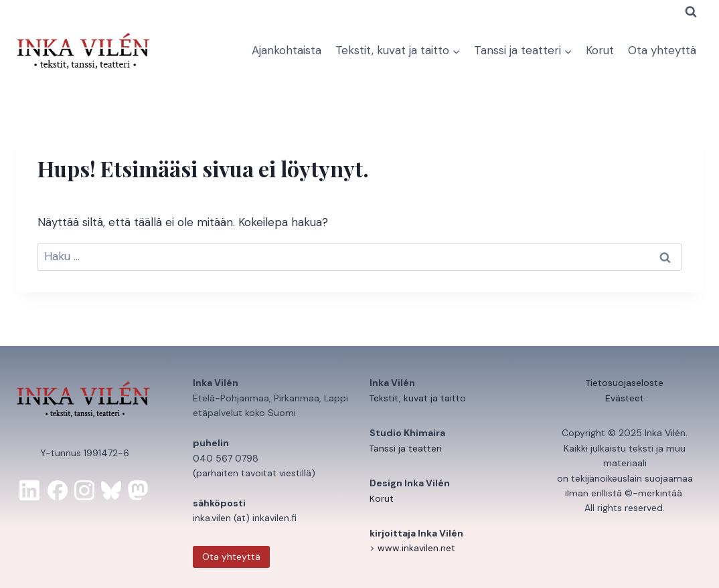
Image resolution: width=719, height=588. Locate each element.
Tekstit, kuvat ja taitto (418, 398)
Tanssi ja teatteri (406, 448)
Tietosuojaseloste (625, 383)
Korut (600, 50)
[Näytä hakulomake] (691, 12)
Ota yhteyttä (662, 50)
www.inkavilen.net (416, 548)
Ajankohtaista (287, 50)
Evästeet (625, 398)
